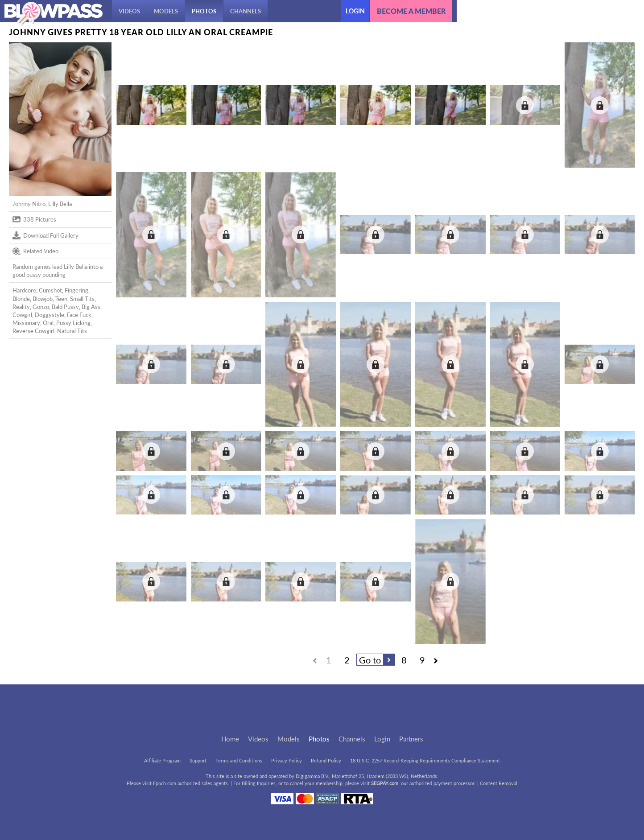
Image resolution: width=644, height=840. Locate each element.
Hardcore (24, 290)
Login (355, 11)
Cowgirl (22, 315)
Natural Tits (72, 331)
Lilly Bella (60, 204)
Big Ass (91, 307)
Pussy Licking (73, 323)
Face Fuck (79, 315)
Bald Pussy (65, 307)
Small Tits (82, 299)
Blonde (21, 299)
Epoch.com (165, 783)
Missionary (26, 323)
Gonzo (41, 307)
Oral (48, 323)
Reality (21, 307)
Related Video (35, 251)
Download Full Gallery (45, 235)
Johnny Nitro (29, 204)
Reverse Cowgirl (33, 331)
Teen (61, 299)
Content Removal (499, 783)
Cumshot (50, 290)
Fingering (76, 290)
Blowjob (43, 299)
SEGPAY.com (385, 783)
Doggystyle (50, 315)
